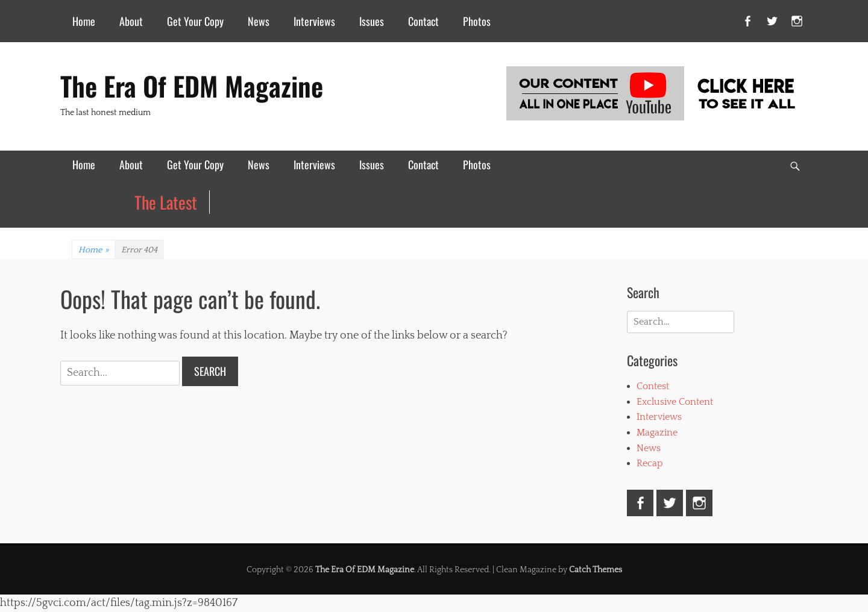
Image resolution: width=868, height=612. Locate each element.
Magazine (657, 432)
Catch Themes (596, 570)
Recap (650, 463)
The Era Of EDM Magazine (192, 86)
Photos (477, 21)
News (259, 21)
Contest (653, 386)
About (131, 21)
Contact (423, 21)
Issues (372, 21)
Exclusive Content (675, 402)
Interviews (314, 21)
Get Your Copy (195, 21)
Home (84, 21)
